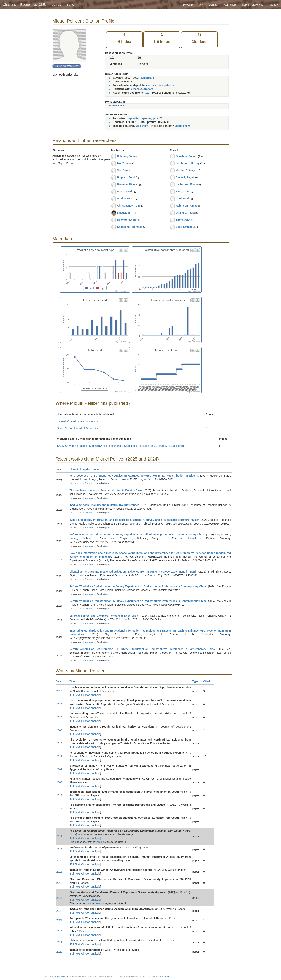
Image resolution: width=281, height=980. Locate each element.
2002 (59, 769)
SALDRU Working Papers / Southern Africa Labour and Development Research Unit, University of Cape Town (121, 446)
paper (108, 483)
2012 (59, 883)
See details (148, 78)
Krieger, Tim (125, 213)
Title (74, 681)
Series (70, 5)
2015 (59, 821)
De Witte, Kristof (127, 220)
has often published (164, 85)
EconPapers (117, 105)
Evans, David (125, 191)
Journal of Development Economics (78, 421)
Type (197, 681)
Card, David (183, 199)
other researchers (142, 89)
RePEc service (61, 976)
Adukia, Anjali (126, 199)
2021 (59, 920)
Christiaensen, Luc (129, 206)
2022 (59, 704)
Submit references (253, 5)
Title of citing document (86, 469)
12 (147, 93)
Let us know (182, 126)
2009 (59, 730)
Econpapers (89, 483)
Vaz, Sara (123, 170)
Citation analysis (91, 695)
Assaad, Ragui (185, 177)
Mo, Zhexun (124, 163)
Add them (142, 126)
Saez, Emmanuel (186, 227)
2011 (59, 872)
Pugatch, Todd (126, 177)
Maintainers (230, 5)
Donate (213, 5)
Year (61, 469)
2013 (59, 898)
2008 (59, 782)
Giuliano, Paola (185, 213)
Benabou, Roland (186, 156)
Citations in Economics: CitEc (25, 5)
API (201, 5)
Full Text (75, 695)
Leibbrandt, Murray (188, 163)
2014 (59, 795)
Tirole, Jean (183, 220)
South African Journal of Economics (78, 428)
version (100, 842)
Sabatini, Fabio (126, 156)
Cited (208, 681)
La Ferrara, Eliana (187, 184)
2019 (59, 691)
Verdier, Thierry (185, 170)
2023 (59, 717)
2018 (59, 743)
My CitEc (188, 5)
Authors (57, 5)
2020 (59, 861)
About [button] (274, 5)
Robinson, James (187, 206)
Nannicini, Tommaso (130, 227)
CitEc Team (164, 976)
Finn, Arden (183, 191)
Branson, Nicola (127, 184)
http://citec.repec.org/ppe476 (145, 118)
